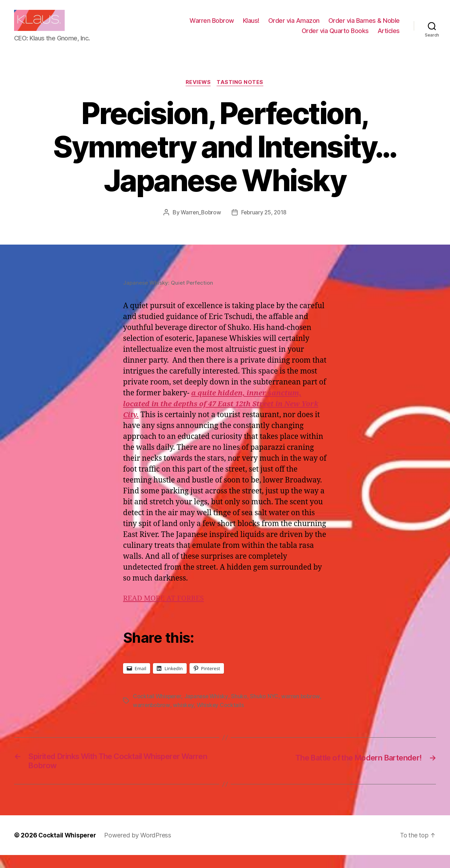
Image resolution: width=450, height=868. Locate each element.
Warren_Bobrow (200, 224)
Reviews (198, 93)
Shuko (241, 707)
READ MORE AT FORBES (165, 610)
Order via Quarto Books (335, 36)
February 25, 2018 (264, 224)
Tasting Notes (241, 93)
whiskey (184, 716)
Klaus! (251, 26)
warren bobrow (303, 707)
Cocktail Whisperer (157, 707)
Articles (389, 36)
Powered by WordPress (139, 848)
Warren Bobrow (212, 26)
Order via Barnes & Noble (364, 26)
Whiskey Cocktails (221, 716)
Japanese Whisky (208, 707)
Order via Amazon (294, 26)
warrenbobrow (152, 716)
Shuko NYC (266, 707)
